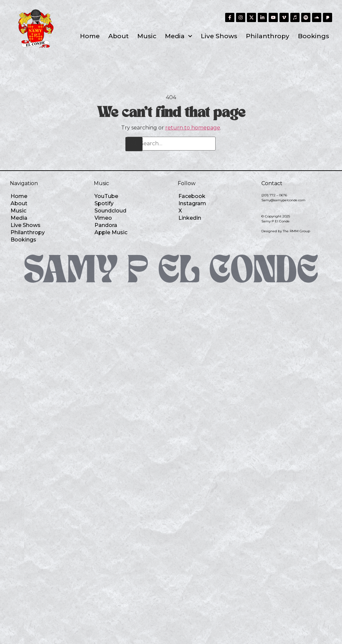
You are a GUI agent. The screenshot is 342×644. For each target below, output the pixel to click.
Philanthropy (268, 36)
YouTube (106, 196)
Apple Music (111, 232)
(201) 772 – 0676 (274, 195)
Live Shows (219, 36)
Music (147, 36)
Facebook (192, 196)
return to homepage (193, 128)
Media (179, 36)
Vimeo (103, 218)
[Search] (134, 144)
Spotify (104, 203)
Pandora (106, 225)
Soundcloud (110, 211)
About (118, 36)
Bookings (314, 36)
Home (90, 36)
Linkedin (190, 218)
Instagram (192, 203)
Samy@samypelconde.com (283, 200)
